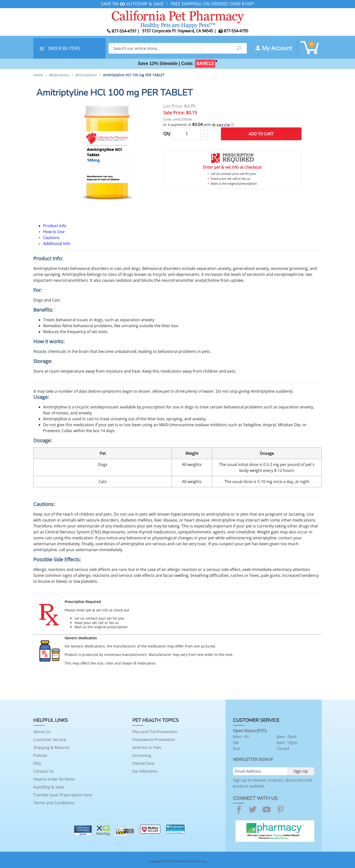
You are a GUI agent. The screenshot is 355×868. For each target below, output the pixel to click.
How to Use (54, 232)
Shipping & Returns (51, 747)
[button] (232, 125)
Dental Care (143, 763)
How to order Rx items (54, 779)
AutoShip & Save (49, 787)
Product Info (55, 226)
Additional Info (57, 243)
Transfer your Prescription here (63, 795)
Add (261, 134)
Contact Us (44, 771)
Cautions (51, 238)
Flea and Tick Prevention (155, 732)
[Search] (170, 48)
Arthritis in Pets (147, 747)
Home (38, 75)
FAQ (37, 763)
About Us (42, 732)
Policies (40, 755)
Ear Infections (145, 771)
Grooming (142, 755)
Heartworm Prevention (154, 740)
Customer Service (50, 740)
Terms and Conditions (54, 803)
